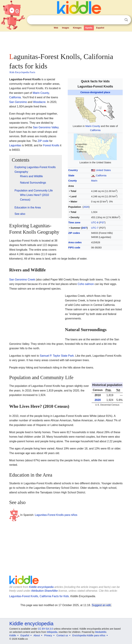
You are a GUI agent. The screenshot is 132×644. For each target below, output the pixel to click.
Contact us (62, 635)
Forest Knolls (51, 145)
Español (100, 28)
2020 (86, 207)
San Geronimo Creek (22, 280)
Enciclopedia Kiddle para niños (89, 635)
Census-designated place (95, 92)
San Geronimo (18, 102)
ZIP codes (74, 233)
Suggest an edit (101, 605)
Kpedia (89, 28)
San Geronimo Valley (46, 127)
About (37, 635)
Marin (94, 181)
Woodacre (39, 102)
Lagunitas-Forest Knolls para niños (56, 515)
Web (56, 28)
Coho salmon (86, 284)
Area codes (75, 242)
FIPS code (74, 248)
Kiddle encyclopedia (41, 587)
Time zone (74, 223)
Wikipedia (52, 632)
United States (103, 170)
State (71, 175)
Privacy (48, 635)
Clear (119, 20)
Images (66, 28)
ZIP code (43, 141)
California (95, 130)
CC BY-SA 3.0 (45, 629)
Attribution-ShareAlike (44, 591)
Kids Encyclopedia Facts (22, 72)
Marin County (93, 126)
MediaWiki (101, 632)
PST (102, 223)
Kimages (77, 28)
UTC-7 (95, 228)
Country (73, 170)
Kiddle (13, 635)
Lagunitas (15, 145)
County (73, 181)
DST (84, 228)
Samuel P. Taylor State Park (57, 356)
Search (126, 20)
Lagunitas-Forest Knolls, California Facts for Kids (39, 596)
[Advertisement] (66, 41)
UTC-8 (95, 223)
